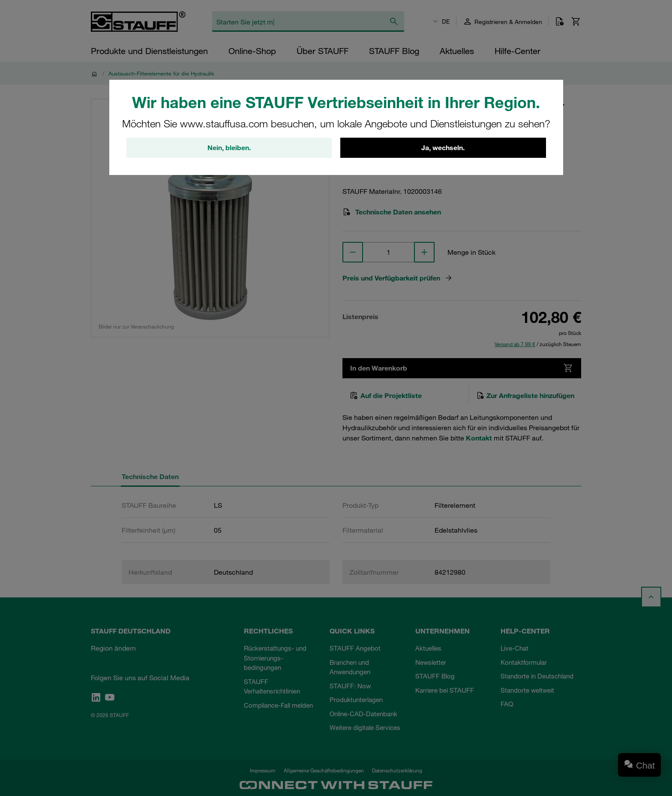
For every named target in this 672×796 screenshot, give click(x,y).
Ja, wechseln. (443, 148)
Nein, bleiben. (229, 148)
